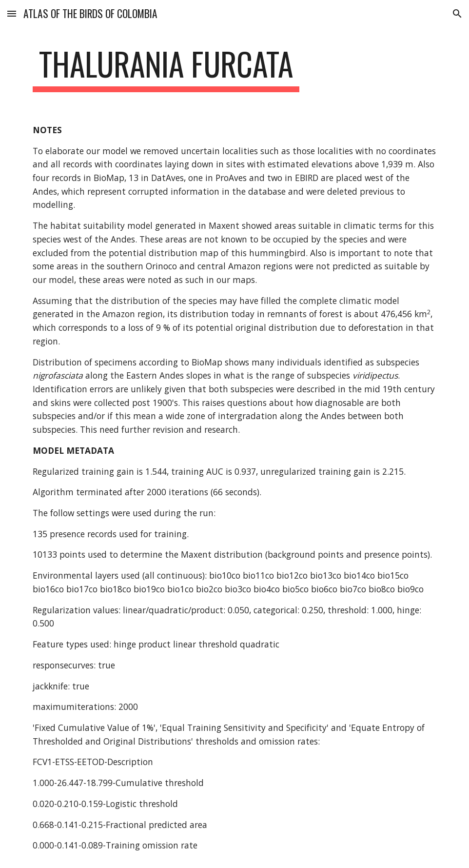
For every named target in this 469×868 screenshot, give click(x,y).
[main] (166, 69)
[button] (12, 13)
